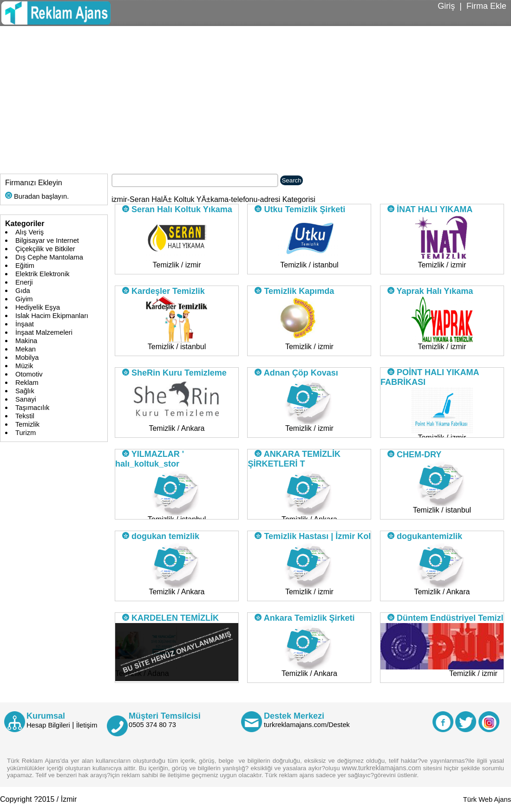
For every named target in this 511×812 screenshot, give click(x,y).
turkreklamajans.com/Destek (307, 725)
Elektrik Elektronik (42, 274)
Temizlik (27, 424)
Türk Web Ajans (487, 799)
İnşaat (25, 324)
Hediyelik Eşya (38, 307)
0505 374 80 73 (152, 725)
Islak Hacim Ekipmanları (52, 316)
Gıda (23, 291)
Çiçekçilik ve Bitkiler (45, 249)
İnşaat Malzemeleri (44, 332)
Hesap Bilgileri (48, 725)
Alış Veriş (29, 232)
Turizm (26, 433)
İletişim (87, 725)
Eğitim (25, 266)
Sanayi (26, 399)
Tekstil (25, 416)
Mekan (26, 349)
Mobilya (27, 357)
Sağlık (25, 391)
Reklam (27, 383)
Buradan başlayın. (37, 196)
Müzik (24, 366)
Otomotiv (29, 374)
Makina (26, 341)
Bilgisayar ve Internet (47, 240)
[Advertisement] (255, 96)
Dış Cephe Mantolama (49, 257)
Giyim (24, 299)
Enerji (24, 282)
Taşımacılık (32, 408)
